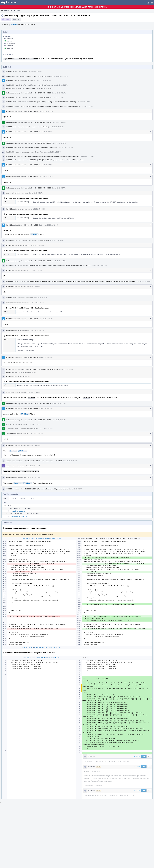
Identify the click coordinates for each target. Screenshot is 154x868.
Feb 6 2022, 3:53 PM (34, 287)
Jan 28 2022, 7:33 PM (143, 282)
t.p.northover (11, 43)
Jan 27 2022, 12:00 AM (34, 270)
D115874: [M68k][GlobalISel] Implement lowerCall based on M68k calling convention (60, 265)
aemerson (10, 39)
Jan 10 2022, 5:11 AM (59, 93)
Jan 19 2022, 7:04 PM (38, 209)
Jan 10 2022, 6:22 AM (46, 111)
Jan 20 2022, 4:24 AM (51, 225)
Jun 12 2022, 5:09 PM (76, 489)
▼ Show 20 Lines (56, 538)
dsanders (10, 46)
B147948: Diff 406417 (43, 420)
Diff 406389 (34, 319)
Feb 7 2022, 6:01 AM (46, 409)
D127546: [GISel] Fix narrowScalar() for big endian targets (46, 489)
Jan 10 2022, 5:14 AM (84, 102)
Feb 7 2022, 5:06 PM (70, 461)
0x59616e (14, 25)
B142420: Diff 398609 (43, 122)
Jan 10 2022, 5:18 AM (86, 106)
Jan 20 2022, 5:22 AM (59, 261)
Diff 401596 (34, 225)
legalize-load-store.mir (19, 517)
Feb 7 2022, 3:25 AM (41, 298)
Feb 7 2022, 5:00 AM (46, 358)
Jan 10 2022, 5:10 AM (35, 72)
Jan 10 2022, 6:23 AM (59, 123)
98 (6, 312)
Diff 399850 (34, 177)
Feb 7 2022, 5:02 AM (66, 369)
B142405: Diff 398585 (43, 93)
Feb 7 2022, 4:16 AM (46, 319)
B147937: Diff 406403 (43, 404)
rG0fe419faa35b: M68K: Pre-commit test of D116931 (43, 461)
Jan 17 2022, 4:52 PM (36, 193)
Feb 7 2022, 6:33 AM (59, 420)
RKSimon (10, 48)
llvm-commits (30, 89)
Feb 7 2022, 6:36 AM (35, 424)
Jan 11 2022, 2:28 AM (66, 148)
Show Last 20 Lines (55, 648)
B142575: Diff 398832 (43, 143)
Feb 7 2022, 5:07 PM (33, 466)
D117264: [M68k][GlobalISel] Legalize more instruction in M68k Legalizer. (52, 156)
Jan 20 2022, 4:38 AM (38, 245)
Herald (8, 76)
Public (17, 19)
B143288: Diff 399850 (43, 188)
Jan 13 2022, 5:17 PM (46, 165)
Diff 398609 (34, 111)
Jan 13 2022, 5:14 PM (87, 156)
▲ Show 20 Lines (27, 648)
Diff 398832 (34, 132)
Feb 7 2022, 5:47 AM (59, 404)
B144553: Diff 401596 (43, 261)
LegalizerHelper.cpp (18, 511)
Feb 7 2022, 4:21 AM (37, 331)
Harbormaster (11, 93)
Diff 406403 (34, 357)
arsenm (9, 41)
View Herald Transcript (46, 76)
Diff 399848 (34, 165)
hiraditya (28, 76)
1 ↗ (7, 202)
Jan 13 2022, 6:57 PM (59, 188)
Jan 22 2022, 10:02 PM (100, 265)
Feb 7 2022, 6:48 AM (36, 434)
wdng (27, 152)
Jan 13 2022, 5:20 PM (46, 177)
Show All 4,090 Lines (42, 538)
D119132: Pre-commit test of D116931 (44, 369)
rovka (34, 76)
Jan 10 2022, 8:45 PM (46, 132)
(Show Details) (43, 97)
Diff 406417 (34, 409)
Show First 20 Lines (28, 538)
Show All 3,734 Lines (41, 648)
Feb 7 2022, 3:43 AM (37, 303)
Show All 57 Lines (42, 658)
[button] (152, 3)
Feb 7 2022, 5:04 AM (34, 392)
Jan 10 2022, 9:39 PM (59, 143)
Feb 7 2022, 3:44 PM (34, 446)
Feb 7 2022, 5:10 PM (34, 478)
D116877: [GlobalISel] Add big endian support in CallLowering (53, 102)
